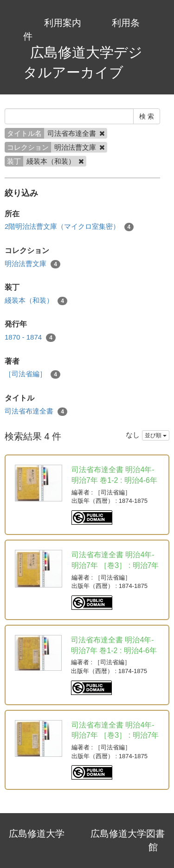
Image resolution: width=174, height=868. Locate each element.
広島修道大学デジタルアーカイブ (83, 62)
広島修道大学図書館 (128, 840)
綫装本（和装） (36, 301)
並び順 (156, 435)
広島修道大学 (37, 834)
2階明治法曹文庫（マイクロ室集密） (69, 227)
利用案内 (63, 23)
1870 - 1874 (30, 337)
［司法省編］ (32, 374)
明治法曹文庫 (32, 264)
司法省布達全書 (36, 411)
